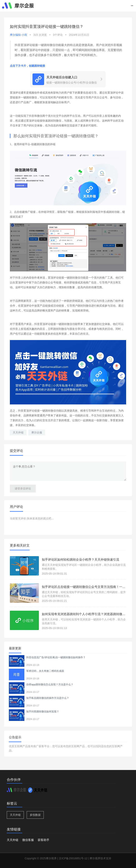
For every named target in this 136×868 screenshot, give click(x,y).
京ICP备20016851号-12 (73, 858)
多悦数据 (35, 815)
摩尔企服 (37, 432)
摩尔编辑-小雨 (18, 35)
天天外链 (18, 432)
